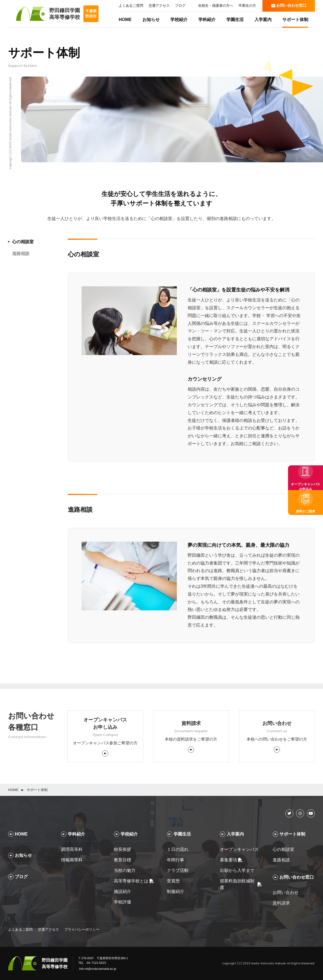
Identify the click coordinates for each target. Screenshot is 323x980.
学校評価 (122, 902)
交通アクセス (48, 929)
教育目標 (122, 860)
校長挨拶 (122, 849)
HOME (13, 790)
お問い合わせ (286, 893)
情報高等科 (72, 860)
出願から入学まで (237, 870)
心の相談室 (283, 849)
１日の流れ (178, 849)
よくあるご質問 (20, 929)
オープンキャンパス (239, 849)
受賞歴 (173, 881)
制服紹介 (175, 891)
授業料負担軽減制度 (241, 884)
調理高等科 (72, 849)
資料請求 (281, 903)
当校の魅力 (125, 870)
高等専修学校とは (134, 881)
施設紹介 (122, 891)
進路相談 (281, 860)
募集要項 (231, 860)
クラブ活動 (178, 870)
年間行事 (175, 860)
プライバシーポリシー (82, 929)
